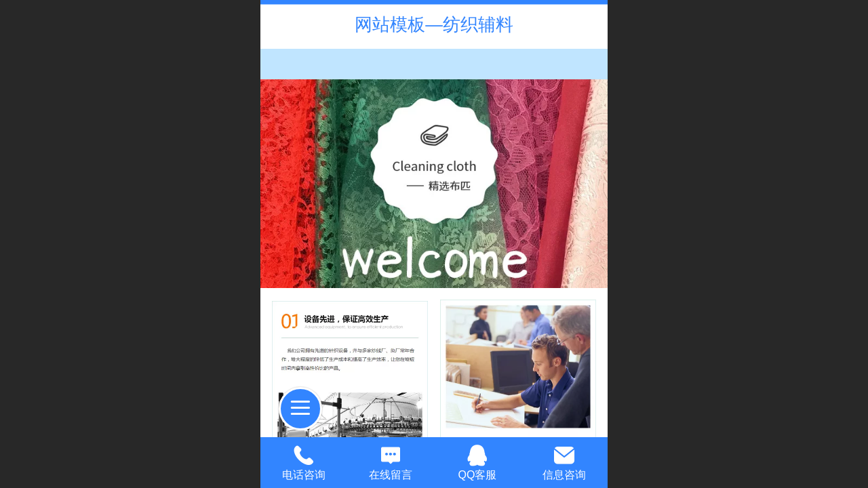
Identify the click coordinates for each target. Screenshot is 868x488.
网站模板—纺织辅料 (434, 24)
